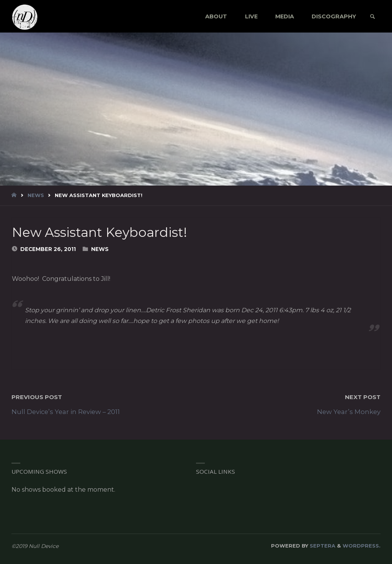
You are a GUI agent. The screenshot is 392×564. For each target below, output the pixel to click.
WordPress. (362, 546)
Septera (322, 546)
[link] (372, 17)
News (36, 195)
